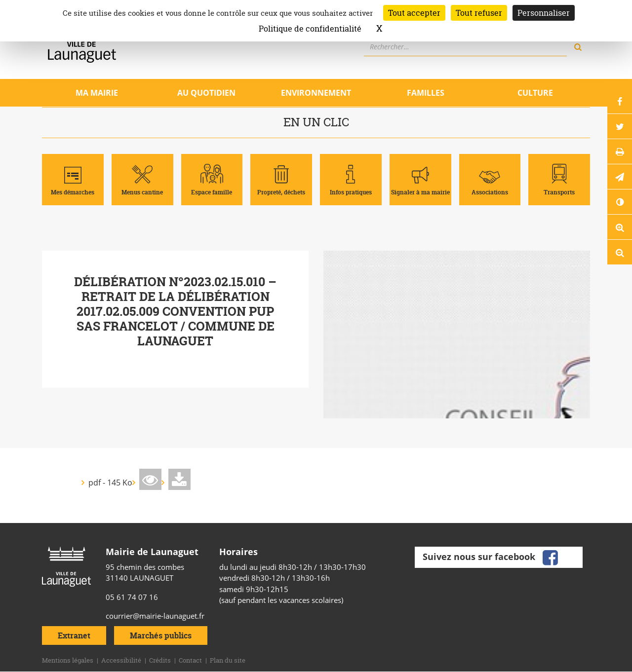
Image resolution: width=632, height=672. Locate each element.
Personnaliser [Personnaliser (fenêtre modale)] (544, 13)
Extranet (74, 635)
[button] (620, 177)
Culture (535, 93)
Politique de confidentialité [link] (310, 29)
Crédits (160, 660)
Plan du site (228, 660)
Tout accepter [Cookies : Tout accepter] (414, 13)
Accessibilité (121, 660)
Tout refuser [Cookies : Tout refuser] (479, 13)
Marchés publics (161, 635)
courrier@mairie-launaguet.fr (155, 616)
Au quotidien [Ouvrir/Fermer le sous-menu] (206, 93)
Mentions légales (68, 660)
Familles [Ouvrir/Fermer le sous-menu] (426, 93)
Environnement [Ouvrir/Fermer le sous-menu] (316, 93)
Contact (190, 660)
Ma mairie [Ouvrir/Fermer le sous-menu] (97, 93)
